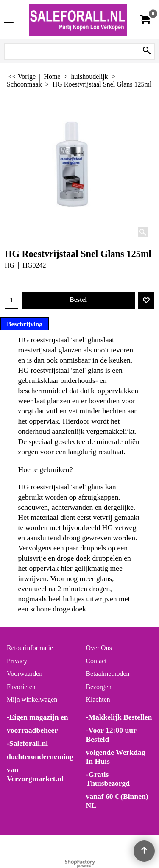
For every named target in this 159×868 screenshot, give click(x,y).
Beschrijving (25, 324)
